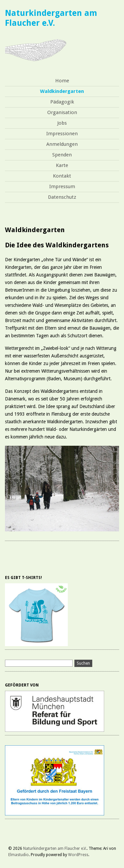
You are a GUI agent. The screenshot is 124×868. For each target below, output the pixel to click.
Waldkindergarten (62, 91)
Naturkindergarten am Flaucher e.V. (51, 18)
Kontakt (62, 176)
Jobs (62, 123)
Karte (62, 165)
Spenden (62, 155)
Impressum (62, 186)
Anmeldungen (62, 144)
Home (62, 81)
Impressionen (62, 134)
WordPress (78, 855)
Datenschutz (62, 197)
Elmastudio (19, 855)
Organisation (62, 112)
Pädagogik (62, 102)
